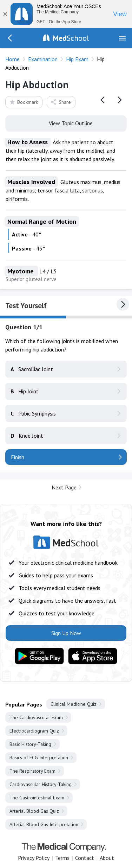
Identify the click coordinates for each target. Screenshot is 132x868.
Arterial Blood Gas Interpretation (44, 824)
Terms (62, 858)
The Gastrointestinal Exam (37, 798)
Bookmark (23, 102)
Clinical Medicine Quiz (74, 704)
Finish (18, 457)
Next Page (64, 487)
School (71, 38)
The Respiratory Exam (32, 771)
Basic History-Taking (30, 744)
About (107, 858)
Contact (85, 858)
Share (61, 102)
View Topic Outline (66, 123)
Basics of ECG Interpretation (39, 758)
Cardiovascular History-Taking (41, 784)
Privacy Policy (34, 858)
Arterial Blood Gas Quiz (34, 811)
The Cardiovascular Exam (36, 717)
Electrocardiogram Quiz (34, 731)
